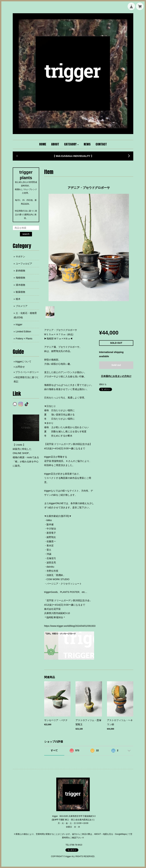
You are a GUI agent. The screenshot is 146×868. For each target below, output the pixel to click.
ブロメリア (22, 306)
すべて (54, 750)
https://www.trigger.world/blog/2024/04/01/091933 (70, 626)
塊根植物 (20, 278)
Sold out (116, 365)
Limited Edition (23, 331)
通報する (103, 384)
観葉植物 (20, 292)
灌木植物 (20, 285)
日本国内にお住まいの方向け (116, 376)
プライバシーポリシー (27, 372)
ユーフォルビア (24, 264)
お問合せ (20, 367)
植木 (18, 299)
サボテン (20, 257)
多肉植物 (20, 271)
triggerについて (23, 362)
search (26, 234)
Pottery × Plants (24, 339)
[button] (71, 144)
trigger (19, 324)
